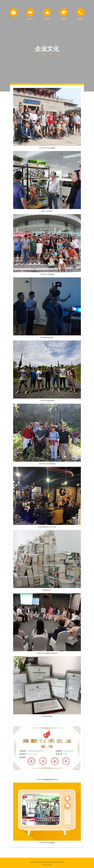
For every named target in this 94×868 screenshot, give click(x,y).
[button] (79, 2)
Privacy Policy (47, 865)
